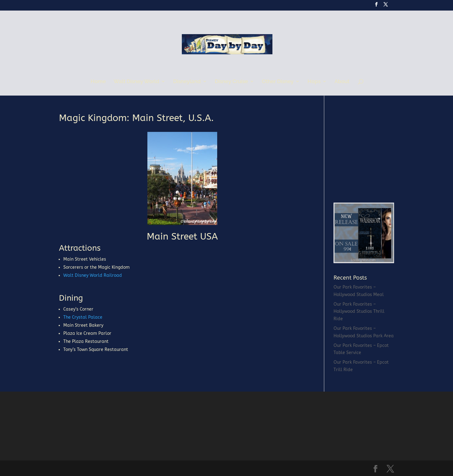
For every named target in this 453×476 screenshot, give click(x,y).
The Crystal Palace (83, 317)
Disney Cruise (231, 82)
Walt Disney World (136, 82)
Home (98, 82)
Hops (314, 82)
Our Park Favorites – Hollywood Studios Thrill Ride (359, 312)
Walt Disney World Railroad (93, 275)
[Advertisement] (380, 152)
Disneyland (187, 82)
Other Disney (278, 82)
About (342, 82)
